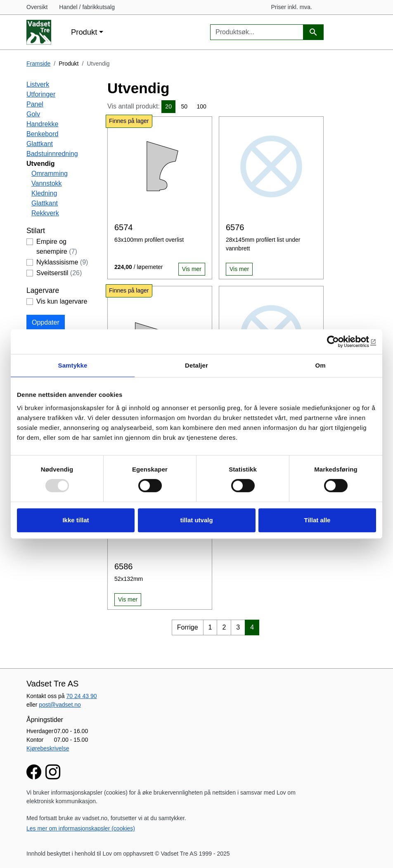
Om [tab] (320, 365)
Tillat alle (317, 520)
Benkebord (42, 134)
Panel (35, 104)
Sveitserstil (59, 273)
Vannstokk (47, 183)
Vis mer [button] (192, 269)
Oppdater (46, 322)
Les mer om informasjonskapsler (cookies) (81, 828)
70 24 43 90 (82, 696)
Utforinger (41, 94)
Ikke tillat (76, 520)
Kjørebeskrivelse (48, 748)
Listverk (38, 84)
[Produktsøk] (313, 32)
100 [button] (201, 106)
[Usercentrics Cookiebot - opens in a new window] (340, 342)
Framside (38, 64)
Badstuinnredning (52, 154)
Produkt (84, 32)
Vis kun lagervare (62, 301)
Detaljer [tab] (196, 365)
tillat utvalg (196, 520)
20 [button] (168, 106)
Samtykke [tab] (73, 365)
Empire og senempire (57, 246)
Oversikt (37, 7)
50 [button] (184, 106)
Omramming (50, 173)
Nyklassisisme (62, 262)
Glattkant (40, 144)
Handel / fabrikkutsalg (87, 7)
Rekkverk (45, 213)
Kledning (44, 193)
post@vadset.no (60, 705)
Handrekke (42, 124)
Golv (33, 114)
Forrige (188, 627)
